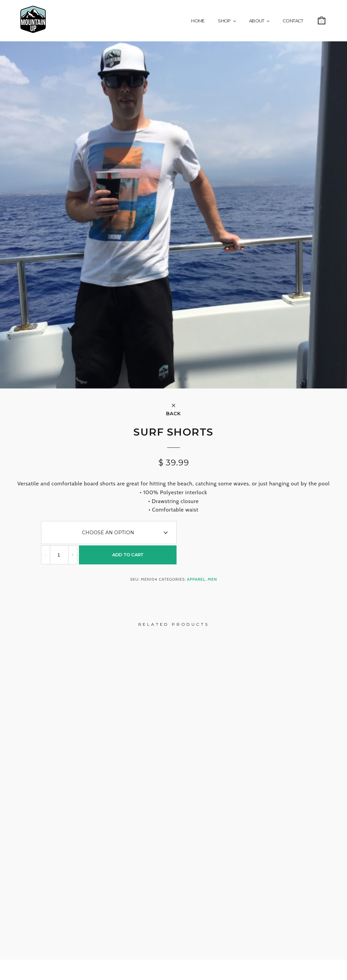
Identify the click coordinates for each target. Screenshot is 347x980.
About (257, 21)
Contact (293, 21)
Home (198, 21)
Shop (224, 21)
